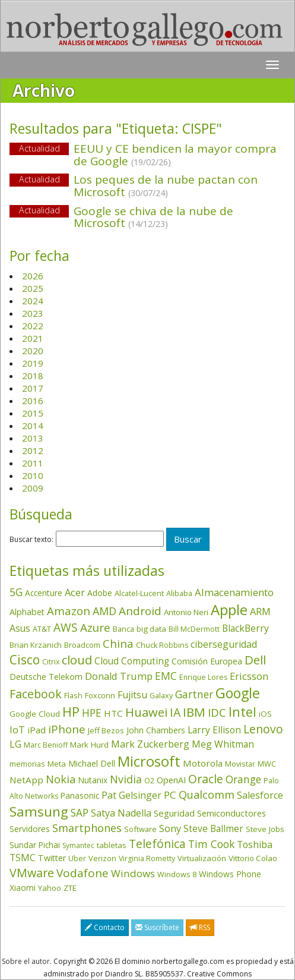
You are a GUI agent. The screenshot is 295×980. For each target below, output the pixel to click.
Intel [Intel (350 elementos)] (242, 712)
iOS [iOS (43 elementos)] (265, 714)
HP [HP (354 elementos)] (71, 712)
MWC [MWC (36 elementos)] (267, 764)
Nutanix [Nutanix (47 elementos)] (93, 780)
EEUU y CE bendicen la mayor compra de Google (175, 155)
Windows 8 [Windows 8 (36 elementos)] (177, 874)
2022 (33, 326)
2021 (33, 338)
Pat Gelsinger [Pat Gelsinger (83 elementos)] (131, 795)
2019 (33, 363)
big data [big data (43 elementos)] (151, 629)
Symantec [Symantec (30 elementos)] (78, 845)
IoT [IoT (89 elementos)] (17, 730)
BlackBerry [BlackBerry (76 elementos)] (245, 628)
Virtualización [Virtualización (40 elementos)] (202, 858)
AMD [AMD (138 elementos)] (104, 611)
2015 (33, 413)
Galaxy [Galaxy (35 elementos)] (161, 695)
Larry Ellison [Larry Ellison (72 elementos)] (214, 730)
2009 (33, 488)
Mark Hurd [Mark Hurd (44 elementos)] (89, 745)
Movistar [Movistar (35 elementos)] (240, 764)
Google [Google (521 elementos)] (238, 693)
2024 (33, 301)
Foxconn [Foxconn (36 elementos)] (100, 695)
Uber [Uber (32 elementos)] (77, 858)
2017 (33, 388)
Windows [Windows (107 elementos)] (133, 873)
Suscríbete (157, 927)
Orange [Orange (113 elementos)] (243, 779)
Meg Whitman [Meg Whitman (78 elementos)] (223, 744)
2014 (33, 426)
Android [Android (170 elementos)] (140, 611)
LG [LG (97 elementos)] (15, 744)
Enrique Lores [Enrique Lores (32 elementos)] (203, 677)
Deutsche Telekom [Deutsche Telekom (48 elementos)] (46, 677)
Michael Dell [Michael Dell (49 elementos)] (92, 763)
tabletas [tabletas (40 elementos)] (112, 845)
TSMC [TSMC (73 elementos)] (23, 858)
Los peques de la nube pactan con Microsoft (166, 186)
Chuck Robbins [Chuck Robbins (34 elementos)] (162, 645)
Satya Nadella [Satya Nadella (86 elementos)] (121, 813)
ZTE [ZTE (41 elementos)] (70, 888)
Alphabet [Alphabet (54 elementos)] (27, 612)
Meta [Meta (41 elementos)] (57, 764)
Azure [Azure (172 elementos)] (95, 628)
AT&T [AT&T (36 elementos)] (42, 629)
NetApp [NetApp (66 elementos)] (26, 780)
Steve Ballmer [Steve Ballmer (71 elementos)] (213, 829)
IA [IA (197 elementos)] (175, 712)
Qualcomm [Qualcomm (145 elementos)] (207, 795)
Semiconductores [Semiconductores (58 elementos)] (231, 813)
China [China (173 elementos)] (118, 644)
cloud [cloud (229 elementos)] (77, 660)
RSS (200, 927)
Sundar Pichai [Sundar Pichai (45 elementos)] (35, 845)
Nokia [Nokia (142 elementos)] (61, 779)
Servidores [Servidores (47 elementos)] (30, 829)
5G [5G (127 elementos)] (16, 592)
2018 (33, 376)
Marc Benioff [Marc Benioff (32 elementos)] (46, 745)
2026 (33, 276)
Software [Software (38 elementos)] (140, 829)
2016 (33, 401)
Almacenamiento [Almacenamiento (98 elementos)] (234, 592)
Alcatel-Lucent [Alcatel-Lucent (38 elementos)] (139, 593)
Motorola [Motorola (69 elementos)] (203, 763)
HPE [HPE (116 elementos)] (92, 713)
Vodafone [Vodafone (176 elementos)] (83, 873)
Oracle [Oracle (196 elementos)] (206, 779)
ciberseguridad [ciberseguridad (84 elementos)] (224, 644)
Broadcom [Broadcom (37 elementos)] (82, 645)
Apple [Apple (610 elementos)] (229, 609)
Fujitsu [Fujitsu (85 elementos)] (132, 695)
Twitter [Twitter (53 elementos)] (52, 858)
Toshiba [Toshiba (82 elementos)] (255, 844)
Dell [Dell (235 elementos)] (255, 660)
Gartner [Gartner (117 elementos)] (194, 694)
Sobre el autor (26, 961)
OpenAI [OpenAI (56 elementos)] (171, 780)
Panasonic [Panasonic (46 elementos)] (80, 795)
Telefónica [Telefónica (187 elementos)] (157, 844)
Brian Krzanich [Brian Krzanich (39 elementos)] (36, 645)
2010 (33, 475)
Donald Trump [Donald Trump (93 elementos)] (119, 676)
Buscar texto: (31, 540)
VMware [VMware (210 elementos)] (32, 873)
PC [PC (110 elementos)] (170, 795)
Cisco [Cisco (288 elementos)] (25, 660)
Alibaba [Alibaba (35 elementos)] (179, 593)
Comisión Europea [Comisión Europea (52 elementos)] (207, 661)
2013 (33, 438)
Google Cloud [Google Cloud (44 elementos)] (35, 714)
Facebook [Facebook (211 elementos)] (36, 694)
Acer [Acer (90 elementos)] (75, 593)
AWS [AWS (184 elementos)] (66, 627)
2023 (33, 313)
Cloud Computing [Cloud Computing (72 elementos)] (132, 661)
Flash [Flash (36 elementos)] (73, 695)
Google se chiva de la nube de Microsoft (153, 217)
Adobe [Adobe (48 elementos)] (100, 593)
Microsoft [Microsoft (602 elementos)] (149, 761)
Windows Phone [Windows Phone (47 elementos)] (230, 874)
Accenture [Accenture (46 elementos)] (44, 593)
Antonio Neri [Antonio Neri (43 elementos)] (186, 612)
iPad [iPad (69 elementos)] (37, 730)
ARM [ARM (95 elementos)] (260, 611)
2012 (33, 450)
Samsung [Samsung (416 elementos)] (39, 812)
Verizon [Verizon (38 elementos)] (102, 858)
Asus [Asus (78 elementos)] (20, 628)
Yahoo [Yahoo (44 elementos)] (50, 888)
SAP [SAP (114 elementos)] (80, 813)
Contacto (105, 927)
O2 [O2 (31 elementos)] (149, 781)
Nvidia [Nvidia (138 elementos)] (126, 779)
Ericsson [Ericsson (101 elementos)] (249, 676)
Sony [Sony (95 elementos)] (170, 828)
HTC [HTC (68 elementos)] (113, 713)
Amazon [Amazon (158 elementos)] (69, 611)
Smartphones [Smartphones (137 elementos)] (87, 828)
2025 (33, 288)
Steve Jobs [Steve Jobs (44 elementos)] (265, 829)
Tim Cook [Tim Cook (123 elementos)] (211, 844)
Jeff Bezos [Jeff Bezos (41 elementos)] (106, 730)
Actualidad (39, 148)
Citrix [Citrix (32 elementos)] (51, 662)
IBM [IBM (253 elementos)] (194, 712)
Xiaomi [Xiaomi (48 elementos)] (23, 888)
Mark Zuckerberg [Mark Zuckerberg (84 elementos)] (150, 744)
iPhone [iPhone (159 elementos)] (67, 729)
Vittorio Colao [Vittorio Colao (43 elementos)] (253, 858)
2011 (33, 463)
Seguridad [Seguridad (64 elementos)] (174, 813)
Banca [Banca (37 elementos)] (123, 629)
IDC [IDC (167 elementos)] (217, 713)
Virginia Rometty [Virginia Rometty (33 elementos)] (147, 858)
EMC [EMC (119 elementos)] (166, 676)
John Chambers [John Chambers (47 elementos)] (156, 730)
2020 (33, 351)
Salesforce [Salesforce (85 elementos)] (260, 795)
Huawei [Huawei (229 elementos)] (146, 712)
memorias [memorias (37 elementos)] (27, 764)
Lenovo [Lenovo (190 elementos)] (263, 729)
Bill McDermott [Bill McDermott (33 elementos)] (194, 629)
